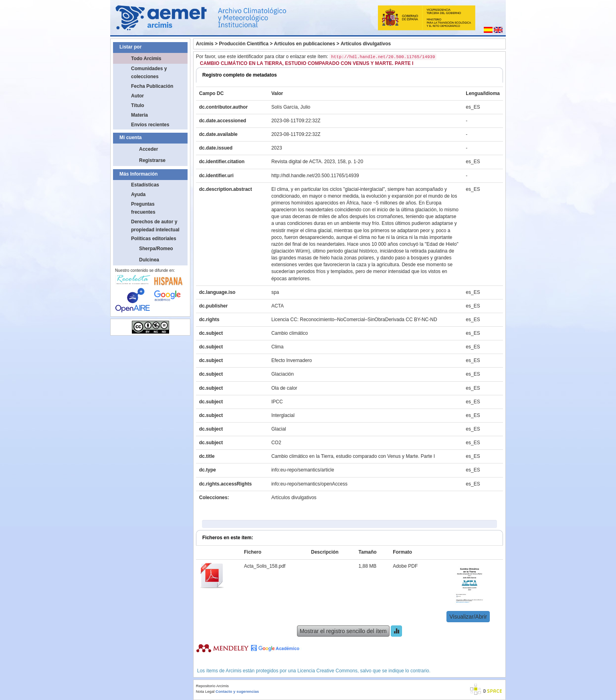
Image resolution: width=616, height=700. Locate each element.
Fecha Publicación (152, 86)
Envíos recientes (150, 125)
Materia (139, 115)
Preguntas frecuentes (143, 208)
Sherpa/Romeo (156, 249)
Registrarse (152, 160)
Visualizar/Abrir (468, 617)
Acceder (148, 149)
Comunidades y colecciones (149, 73)
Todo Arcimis (146, 59)
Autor (137, 96)
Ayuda (138, 194)
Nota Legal (205, 691)
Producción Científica (243, 44)
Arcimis (205, 44)
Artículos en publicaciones (305, 44)
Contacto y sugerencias (237, 691)
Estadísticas (145, 185)
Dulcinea (149, 260)
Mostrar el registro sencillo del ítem (343, 631)
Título (138, 105)
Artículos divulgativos (366, 44)
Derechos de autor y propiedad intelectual (155, 226)
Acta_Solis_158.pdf (265, 566)
